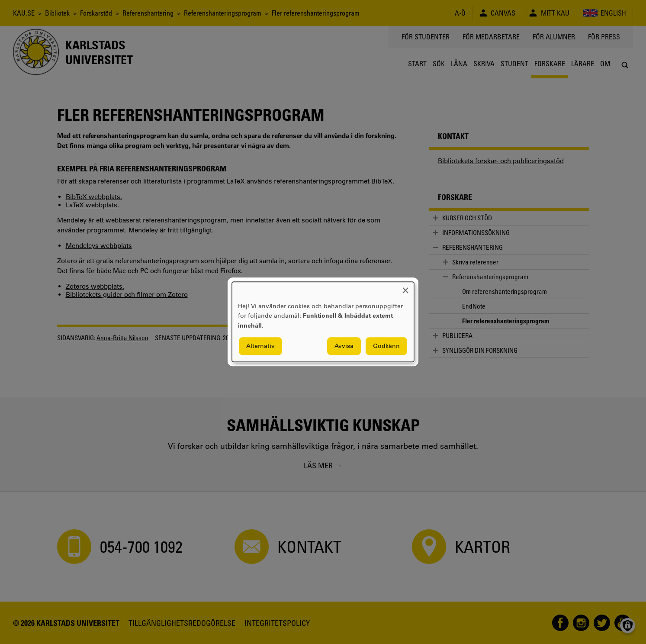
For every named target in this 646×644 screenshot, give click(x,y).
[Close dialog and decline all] (405, 287)
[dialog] (323, 322)
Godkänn (386, 346)
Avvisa (344, 346)
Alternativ (260, 346)
